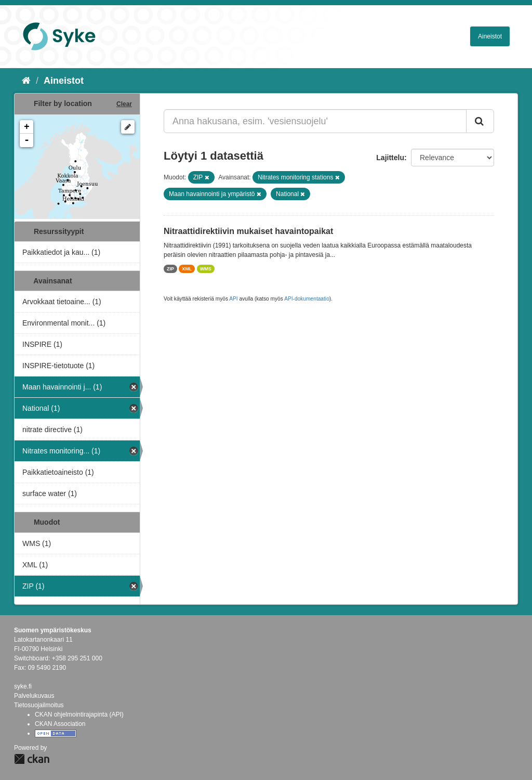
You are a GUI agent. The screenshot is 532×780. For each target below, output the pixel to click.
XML (187, 269)
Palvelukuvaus (34, 696)
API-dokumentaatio (307, 299)
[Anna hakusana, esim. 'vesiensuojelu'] (315, 121)
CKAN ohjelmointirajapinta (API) (79, 714)
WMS (206, 269)
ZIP (170, 269)
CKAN (32, 759)
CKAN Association (60, 724)
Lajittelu (390, 158)
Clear (124, 104)
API (233, 299)
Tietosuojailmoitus (39, 705)
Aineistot (490, 36)
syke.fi (23, 686)
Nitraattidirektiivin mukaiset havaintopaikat (248, 231)
